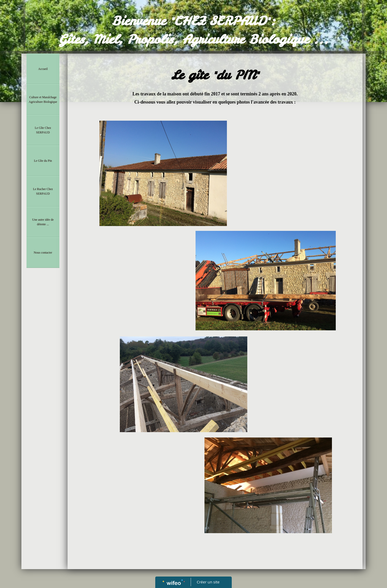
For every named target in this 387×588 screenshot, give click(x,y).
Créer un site (208, 582)
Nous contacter (43, 253)
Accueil (43, 69)
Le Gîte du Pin (43, 161)
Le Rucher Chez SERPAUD (43, 191)
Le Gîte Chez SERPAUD (43, 130)
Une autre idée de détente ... (43, 222)
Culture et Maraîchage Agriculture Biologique (43, 99)
